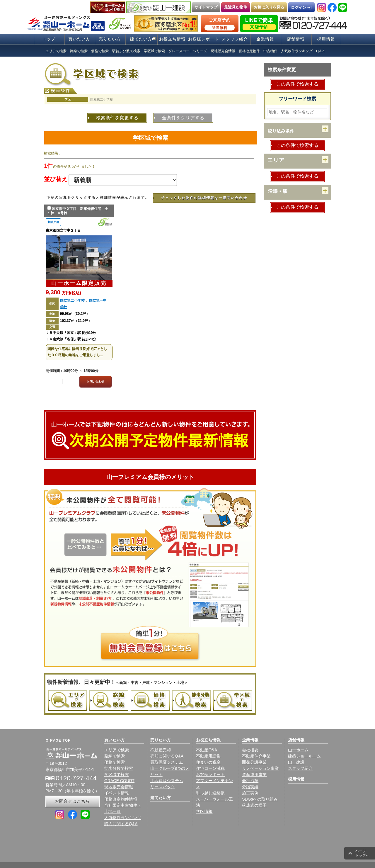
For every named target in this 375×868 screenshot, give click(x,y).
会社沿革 (250, 781)
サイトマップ (206, 7)
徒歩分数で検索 (119, 768)
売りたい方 (110, 39)
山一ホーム (298, 750)
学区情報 (204, 811)
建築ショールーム (304, 756)
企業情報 (265, 39)
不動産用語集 (208, 756)
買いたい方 (79, 39)
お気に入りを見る (269, 7)
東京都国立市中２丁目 (63, 230)
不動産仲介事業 (256, 756)
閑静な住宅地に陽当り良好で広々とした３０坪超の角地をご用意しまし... (77, 352)
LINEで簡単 (259, 24)
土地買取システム (167, 781)
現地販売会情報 (119, 787)
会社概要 (250, 750)
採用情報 (326, 39)
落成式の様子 (254, 805)
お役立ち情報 (172, 39)
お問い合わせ (96, 382)
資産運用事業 (254, 774)
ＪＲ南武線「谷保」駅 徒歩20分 (71, 339)
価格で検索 (115, 762)
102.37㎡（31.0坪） (76, 321)
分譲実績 (250, 787)
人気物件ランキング (123, 818)
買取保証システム (167, 762)
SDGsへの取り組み (260, 799)
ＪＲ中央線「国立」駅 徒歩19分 (71, 333)
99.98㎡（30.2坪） (75, 314)
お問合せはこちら (72, 801)
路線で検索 (115, 756)
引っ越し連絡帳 (210, 793)
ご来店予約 (220, 24)
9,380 (63, 292)
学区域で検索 (151, 138)
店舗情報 (296, 39)
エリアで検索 (117, 750)
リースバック (163, 787)
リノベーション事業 (260, 768)
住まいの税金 (208, 762)
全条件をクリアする (183, 118)
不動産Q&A (207, 750)
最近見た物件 (236, 7)
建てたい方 (141, 39)
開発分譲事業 (254, 762)
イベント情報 (117, 793)
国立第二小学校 (73, 300)
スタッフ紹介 (235, 39)
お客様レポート (203, 39)
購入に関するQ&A (121, 824)
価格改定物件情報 (121, 799)
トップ (49, 39)
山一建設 (296, 762)
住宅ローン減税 (210, 768)
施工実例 (250, 793)
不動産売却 (161, 750)
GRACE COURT (119, 781)
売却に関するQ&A (167, 756)
